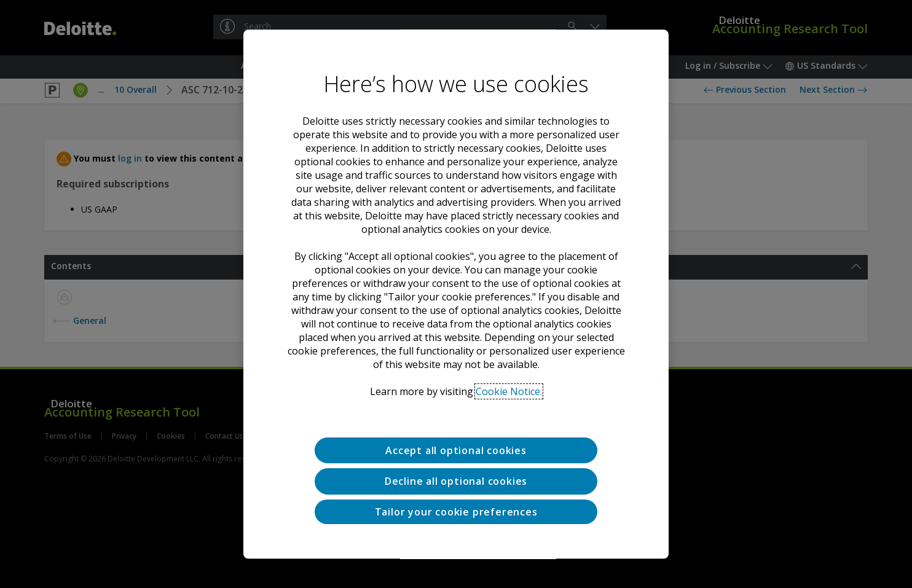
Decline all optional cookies (456, 482)
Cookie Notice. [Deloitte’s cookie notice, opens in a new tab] (509, 391)
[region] (456, 294)
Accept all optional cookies (456, 450)
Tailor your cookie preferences (456, 512)
